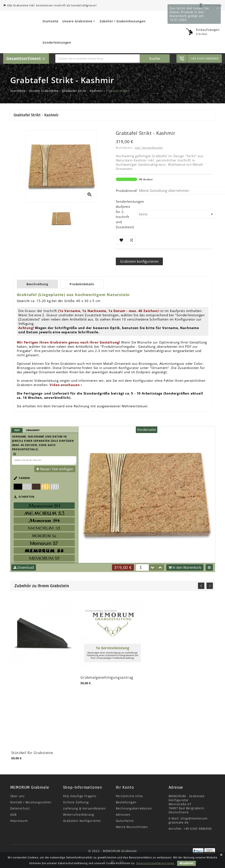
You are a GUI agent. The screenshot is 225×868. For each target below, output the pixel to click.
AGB (13, 815)
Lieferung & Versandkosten (84, 808)
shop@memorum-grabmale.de (189, 820)
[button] (160, 567)
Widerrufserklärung (79, 815)
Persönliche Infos (130, 796)
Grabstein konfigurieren (139, 261)
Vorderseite (147, 430)
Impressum (19, 821)
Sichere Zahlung (76, 802)
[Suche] (98, 58)
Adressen (123, 815)
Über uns (17, 796)
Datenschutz (20, 808)
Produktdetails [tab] (85, 284)
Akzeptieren (186, 863)
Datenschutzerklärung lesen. (156, 863)
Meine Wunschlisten (132, 827)
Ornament (33, 430)
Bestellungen (126, 802)
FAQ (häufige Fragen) (80, 796)
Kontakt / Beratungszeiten (31, 802)
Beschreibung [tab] (39, 284)
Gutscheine (125, 821)
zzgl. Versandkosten (149, 148)
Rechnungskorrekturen (134, 808)
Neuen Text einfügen (55, 469)
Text (17, 430)
